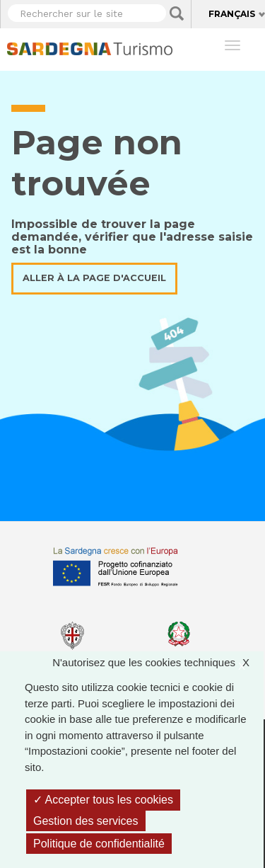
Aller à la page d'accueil (94, 278)
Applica (177, 13)
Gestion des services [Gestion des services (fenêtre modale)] (86, 821)
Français (232, 14)
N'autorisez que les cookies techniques (158, 663)
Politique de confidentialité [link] (99, 844)
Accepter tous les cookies (103, 800)
